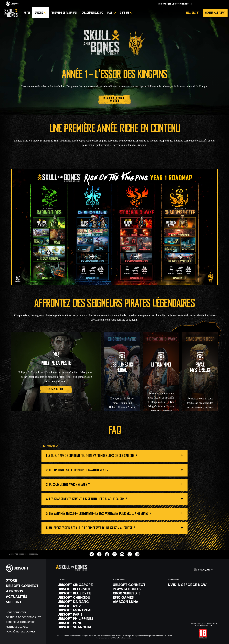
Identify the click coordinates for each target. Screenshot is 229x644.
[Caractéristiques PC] (92, 13)
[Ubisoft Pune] (82, 623)
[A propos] (24, 591)
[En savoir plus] (56, 389)
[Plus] (112, 13)
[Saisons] (41, 13)
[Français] (203, 570)
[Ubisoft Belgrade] (82, 589)
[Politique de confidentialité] (24, 617)
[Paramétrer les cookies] (24, 632)
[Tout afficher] (50, 446)
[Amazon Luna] (137, 602)
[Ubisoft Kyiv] (82, 606)
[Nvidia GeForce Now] (193, 585)
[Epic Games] (137, 597)
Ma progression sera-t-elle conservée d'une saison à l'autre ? (116, 527)
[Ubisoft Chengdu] (82, 597)
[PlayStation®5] (137, 589)
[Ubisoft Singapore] (82, 585)
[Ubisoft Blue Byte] (82, 593)
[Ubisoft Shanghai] (82, 627)
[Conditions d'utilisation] (24, 622)
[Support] (126, 13)
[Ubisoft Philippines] (82, 619)
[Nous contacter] (24, 612)
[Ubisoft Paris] (82, 614)
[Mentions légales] (24, 627)
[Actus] (27, 13)
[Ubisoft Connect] (24, 586)
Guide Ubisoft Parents (203, 625)
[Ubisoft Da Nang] (82, 602)
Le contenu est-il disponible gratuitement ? (116, 469)
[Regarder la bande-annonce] (114, 100)
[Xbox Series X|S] (137, 593)
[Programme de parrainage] (64, 13)
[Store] (24, 580)
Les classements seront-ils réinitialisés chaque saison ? (116, 498)
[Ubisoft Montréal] (82, 610)
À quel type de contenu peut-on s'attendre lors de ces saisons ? (116, 455)
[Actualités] (24, 596)
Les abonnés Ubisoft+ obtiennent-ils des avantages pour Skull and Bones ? (116, 513)
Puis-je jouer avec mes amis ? (116, 484)
